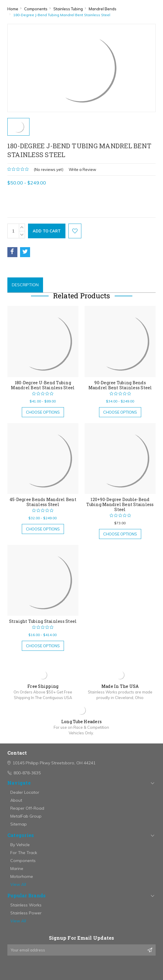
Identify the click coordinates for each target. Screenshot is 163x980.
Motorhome (22, 876)
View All (18, 884)
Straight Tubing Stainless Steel (43, 621)
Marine (17, 868)
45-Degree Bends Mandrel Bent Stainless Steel (43, 502)
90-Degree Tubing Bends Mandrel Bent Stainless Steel (120, 385)
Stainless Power (26, 913)
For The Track (24, 853)
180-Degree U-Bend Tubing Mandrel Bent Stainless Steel (43, 385)
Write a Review (82, 169)
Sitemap (19, 824)
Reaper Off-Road (27, 808)
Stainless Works (26, 905)
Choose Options (43, 412)
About (16, 800)
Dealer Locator (25, 792)
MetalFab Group (26, 816)
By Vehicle (20, 845)
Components (23, 861)
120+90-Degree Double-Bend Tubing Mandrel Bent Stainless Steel (120, 504)
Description (25, 285)
